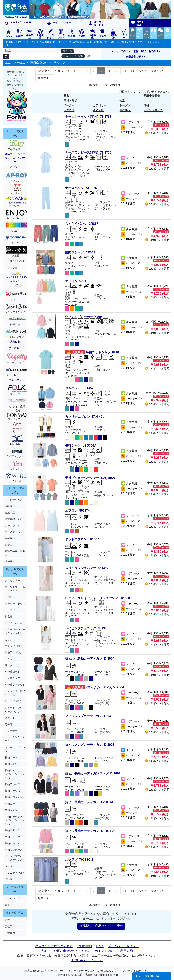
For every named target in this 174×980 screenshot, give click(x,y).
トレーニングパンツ (15, 749)
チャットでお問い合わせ (149, 976)
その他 (9, 724)
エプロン (10, 597)
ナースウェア (12, 525)
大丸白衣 (15, 342)
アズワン (15, 167)
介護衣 (9, 506)
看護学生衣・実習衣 (15, 553)
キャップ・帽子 (14, 646)
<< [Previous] (44, 71)
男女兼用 (10, 933)
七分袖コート (12, 672)
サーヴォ (15, 285)
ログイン (67, 51)
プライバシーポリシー (123, 946)
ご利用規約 (125, 951)
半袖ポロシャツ (14, 843)
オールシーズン (14, 898)
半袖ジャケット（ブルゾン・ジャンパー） (15, 820)
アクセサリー (12, 581)
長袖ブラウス (12, 791)
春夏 (7, 905)
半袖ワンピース (14, 850)
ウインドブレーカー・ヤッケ (15, 589)
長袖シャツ (11, 764)
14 (132, 71)
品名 (66, 95)
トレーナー (11, 731)
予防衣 (9, 879)
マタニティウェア (15, 873)
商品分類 (98, 110)
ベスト (9, 866)
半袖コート (11, 804)
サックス (60, 63)
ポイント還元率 (153, 110)
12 (117, 71)
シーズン (125, 105)
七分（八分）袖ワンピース (15, 693)
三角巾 (9, 659)
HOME (9, 34)
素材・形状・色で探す (146, 51)
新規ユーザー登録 (73, 56)
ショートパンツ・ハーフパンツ (15, 709)
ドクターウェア (14, 500)
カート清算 (137, 23)
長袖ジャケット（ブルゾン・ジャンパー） (15, 774)
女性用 (9, 920)
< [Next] (59, 71)
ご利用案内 (84, 946)
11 (109, 71)
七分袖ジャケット (15, 685)
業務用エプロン (14, 653)
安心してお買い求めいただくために (66, 951)
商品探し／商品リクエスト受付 (101, 926)
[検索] (33, 51)
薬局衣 (9, 561)
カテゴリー (100, 105)
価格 (146, 105)
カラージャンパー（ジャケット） (15, 631)
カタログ (69, 110)
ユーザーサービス (96, 23)
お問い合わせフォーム (87, 960)
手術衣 (9, 538)
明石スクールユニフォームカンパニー (15, 158)
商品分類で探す (135, 57)
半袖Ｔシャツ (12, 837)
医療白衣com (39, 63)
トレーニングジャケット (15, 739)
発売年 (124, 110)
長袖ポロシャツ (14, 797)
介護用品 (10, 513)
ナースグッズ (12, 532)
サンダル (10, 665)
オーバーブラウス (15, 604)
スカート (10, 718)
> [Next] (143, 71)
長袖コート (11, 758)
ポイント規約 (104, 951)
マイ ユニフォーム (60, 23)
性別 (122, 101)
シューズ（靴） (14, 701)
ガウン (9, 640)
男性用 (9, 927)
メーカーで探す (120, 51)
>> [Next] (157, 71)
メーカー (69, 105)
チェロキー (15, 348)
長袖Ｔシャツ (12, 784)
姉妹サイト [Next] (45, 78)
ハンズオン (15, 380)
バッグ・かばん (14, 623)
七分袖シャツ (12, 678)
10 (101, 71)
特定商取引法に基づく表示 (54, 946)
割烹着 (9, 617)
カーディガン (12, 610)
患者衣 (9, 545)
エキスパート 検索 (18, 23)
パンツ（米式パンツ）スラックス (15, 858)
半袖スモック (12, 830)
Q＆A (100, 946)
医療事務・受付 (14, 519)
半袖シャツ (11, 810)
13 (124, 71)
